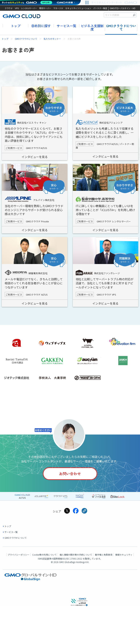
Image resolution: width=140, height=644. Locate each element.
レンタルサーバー (29, 8)
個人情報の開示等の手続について (76, 555)
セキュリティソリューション (78, 8)
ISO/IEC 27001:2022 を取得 (76, 559)
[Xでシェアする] (67, 512)
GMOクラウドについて (121, 27)
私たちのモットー (52, 39)
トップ (16, 26)
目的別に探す (41, 26)
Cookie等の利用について (44, 555)
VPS (17, 8)
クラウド (9, 8)
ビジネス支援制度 (92, 27)
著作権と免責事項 (104, 555)
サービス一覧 (66, 26)
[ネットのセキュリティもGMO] (28, 3)
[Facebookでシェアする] (76, 512)
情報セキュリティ (124, 555)
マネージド (58, 8)
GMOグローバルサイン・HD (123, 8)
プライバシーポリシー (18, 555)
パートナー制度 (100, 8)
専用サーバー (45, 8)
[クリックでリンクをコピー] (84, 512)
